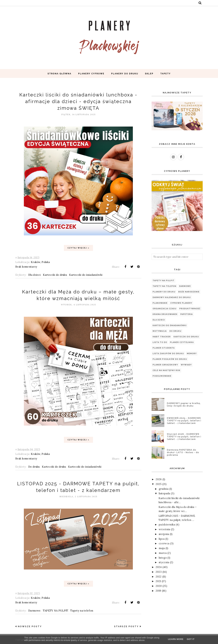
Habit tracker (162, 337)
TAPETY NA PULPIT (56, 611)
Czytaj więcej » (78, 248)
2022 (159, 577)
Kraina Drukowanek (165, 314)
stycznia (164, 562)
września (164, 529)
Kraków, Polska (40, 262)
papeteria (186, 314)
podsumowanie (162, 376)
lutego (163, 558)
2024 (159, 567)
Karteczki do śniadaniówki (86, 275)
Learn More (176, 639)
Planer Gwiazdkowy (165, 365)
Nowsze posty (30, 626)
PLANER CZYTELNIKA (182, 342)
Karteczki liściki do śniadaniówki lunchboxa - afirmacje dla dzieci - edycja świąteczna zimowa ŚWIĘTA (78, 101)
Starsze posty (126, 626)
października (167, 525)
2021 (158, 581)
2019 (158, 591)
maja (162, 548)
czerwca (164, 543)
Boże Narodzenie (189, 292)
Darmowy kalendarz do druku (172, 297)
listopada (164, 493)
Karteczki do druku (55, 275)
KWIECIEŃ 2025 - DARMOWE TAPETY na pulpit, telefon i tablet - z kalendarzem (184, 421)
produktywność (190, 309)
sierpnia (164, 534)
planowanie (160, 303)
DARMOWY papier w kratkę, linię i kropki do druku (184, 404)
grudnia (164, 489)
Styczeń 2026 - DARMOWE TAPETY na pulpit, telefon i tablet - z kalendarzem (184, 437)
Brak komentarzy (26, 267)
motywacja (160, 331)
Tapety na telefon (82, 611)
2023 (159, 572)
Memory (192, 354)
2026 (159, 479)
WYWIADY (186, 365)
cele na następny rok (166, 370)
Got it (191, 639)
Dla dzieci (34, 275)
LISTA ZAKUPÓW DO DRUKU (168, 354)
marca (163, 553)
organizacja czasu (165, 309)
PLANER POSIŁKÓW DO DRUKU (170, 359)
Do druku (34, 467)
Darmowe (34, 611)
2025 (159, 484)
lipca (162, 539)
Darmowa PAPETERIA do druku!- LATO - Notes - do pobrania (183, 452)
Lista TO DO (160, 342)
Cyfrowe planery (181, 303)
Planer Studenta (164, 348)
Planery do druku (164, 292)
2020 (159, 586)
